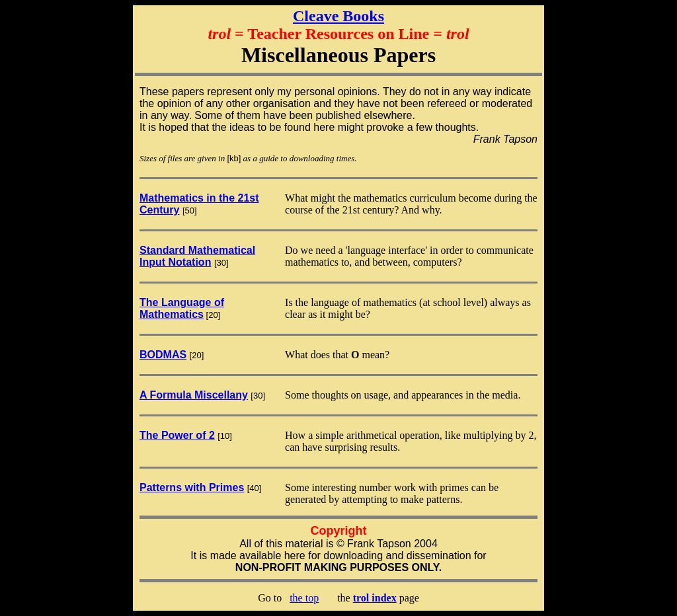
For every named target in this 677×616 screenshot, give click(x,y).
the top (304, 598)
